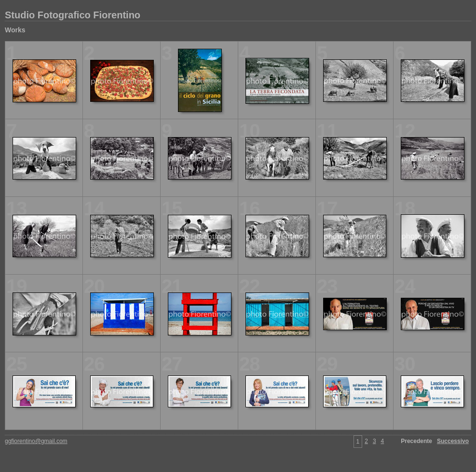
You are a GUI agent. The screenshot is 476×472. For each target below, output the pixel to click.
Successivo (453, 441)
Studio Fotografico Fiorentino (73, 15)
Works (15, 30)
